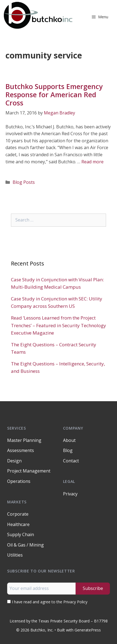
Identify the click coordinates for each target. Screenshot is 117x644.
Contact (71, 461)
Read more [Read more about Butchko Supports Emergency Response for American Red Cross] (92, 162)
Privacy (70, 494)
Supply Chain (21, 534)
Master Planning (24, 440)
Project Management (29, 471)
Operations (19, 481)
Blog (68, 450)
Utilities (15, 555)
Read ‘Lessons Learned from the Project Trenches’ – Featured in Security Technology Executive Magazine (59, 325)
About (69, 440)
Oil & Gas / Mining (25, 545)
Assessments (21, 450)
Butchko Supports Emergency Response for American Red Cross (54, 94)
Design (14, 461)
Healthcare (18, 524)
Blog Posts (24, 182)
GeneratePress (88, 630)
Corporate (18, 514)
